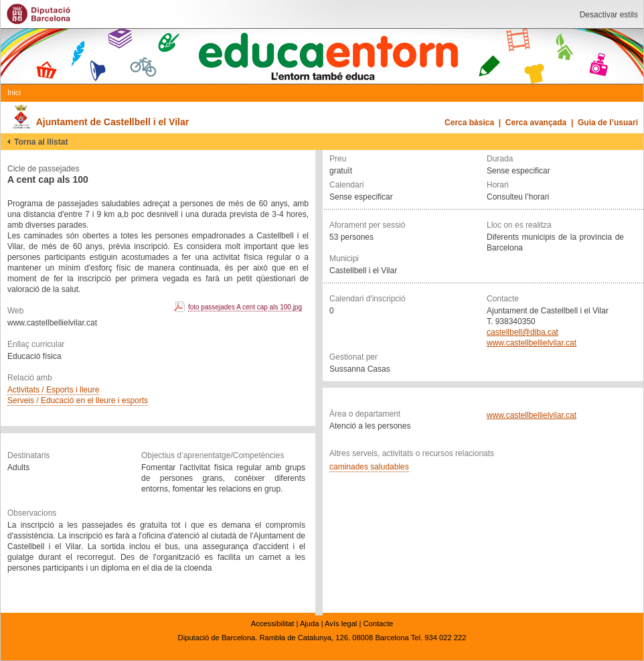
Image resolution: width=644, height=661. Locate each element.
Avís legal (341, 623)
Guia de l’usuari (608, 123)
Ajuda (310, 623)
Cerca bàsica (469, 123)
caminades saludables (369, 467)
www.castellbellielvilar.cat (532, 343)
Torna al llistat (41, 142)
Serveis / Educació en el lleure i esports (78, 400)
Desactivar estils (609, 15)
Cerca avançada (536, 123)
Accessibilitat (273, 623)
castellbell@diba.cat (522, 332)
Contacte (378, 623)
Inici (14, 92)
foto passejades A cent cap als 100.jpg (245, 307)
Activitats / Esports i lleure (53, 390)
